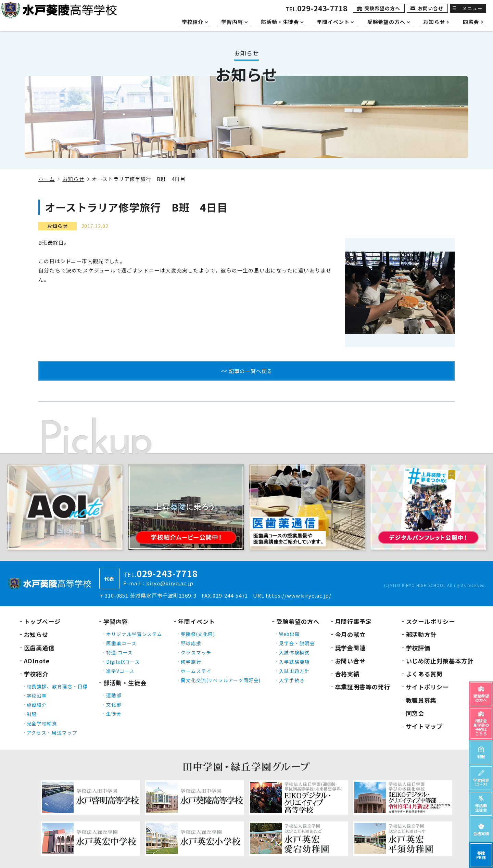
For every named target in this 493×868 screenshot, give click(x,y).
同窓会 (415, 713)
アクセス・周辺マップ (52, 732)
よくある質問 (424, 674)
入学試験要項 (294, 662)
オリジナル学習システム (134, 634)
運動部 (114, 695)
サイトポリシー (427, 687)
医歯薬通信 (39, 648)
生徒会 (114, 714)
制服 (32, 714)
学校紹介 (36, 674)
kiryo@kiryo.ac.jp (170, 583)
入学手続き (292, 680)
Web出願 (289, 634)
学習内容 (116, 621)
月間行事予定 (353, 621)
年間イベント (196, 621)
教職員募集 (421, 700)
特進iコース (119, 652)
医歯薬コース (121, 643)
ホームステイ (196, 671)
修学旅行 (191, 662)
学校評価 (418, 648)
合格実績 (347, 674)
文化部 (114, 704)
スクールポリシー (431, 621)
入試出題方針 (294, 671)
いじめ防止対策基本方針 (440, 661)
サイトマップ (424, 726)
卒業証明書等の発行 (363, 687)
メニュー (472, 8)
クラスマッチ (196, 652)
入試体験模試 (294, 652)
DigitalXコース (123, 662)
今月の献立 (351, 634)
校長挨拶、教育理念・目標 (57, 686)
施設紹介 (37, 705)
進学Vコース (120, 671)
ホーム (47, 179)
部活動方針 (421, 634)
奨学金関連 (351, 648)
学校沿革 (37, 695)
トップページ (42, 621)
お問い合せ (431, 8)
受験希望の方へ (382, 8)
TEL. (317, 9)
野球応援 (191, 643)
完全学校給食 (42, 723)
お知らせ (73, 179)
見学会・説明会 (297, 643)
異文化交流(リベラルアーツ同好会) (221, 680)
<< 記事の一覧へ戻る (247, 371)
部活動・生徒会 (125, 683)
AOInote (37, 661)
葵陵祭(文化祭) (198, 634)
